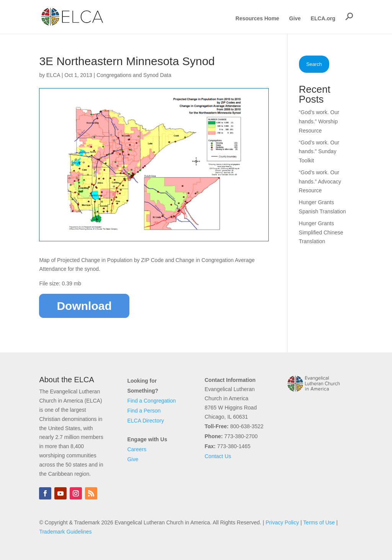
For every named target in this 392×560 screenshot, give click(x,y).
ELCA (53, 75)
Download (84, 306)
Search (314, 64)
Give (295, 19)
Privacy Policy (282, 522)
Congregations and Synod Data (134, 75)
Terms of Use (319, 522)
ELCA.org (323, 19)
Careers (137, 449)
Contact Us (218, 456)
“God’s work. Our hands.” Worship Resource (319, 121)
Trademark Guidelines (65, 532)
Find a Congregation (151, 401)
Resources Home (257, 19)
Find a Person (144, 411)
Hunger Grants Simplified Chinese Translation (321, 233)
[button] (349, 16)
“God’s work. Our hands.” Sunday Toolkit (319, 152)
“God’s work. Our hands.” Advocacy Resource (320, 182)
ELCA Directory (145, 421)
